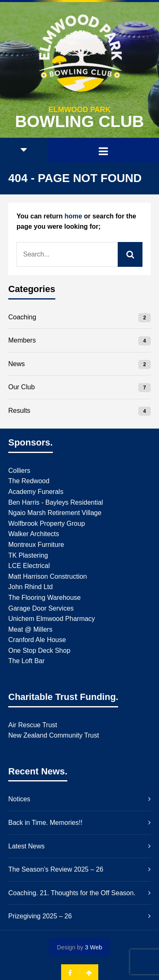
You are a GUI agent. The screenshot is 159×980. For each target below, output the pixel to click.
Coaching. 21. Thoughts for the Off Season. (72, 893)
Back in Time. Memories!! (45, 823)
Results (19, 411)
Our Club (21, 387)
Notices (19, 799)
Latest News (26, 846)
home (73, 216)
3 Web (94, 947)
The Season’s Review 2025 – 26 (56, 869)
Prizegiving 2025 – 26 (40, 916)
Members (22, 340)
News (17, 364)
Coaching (22, 317)
